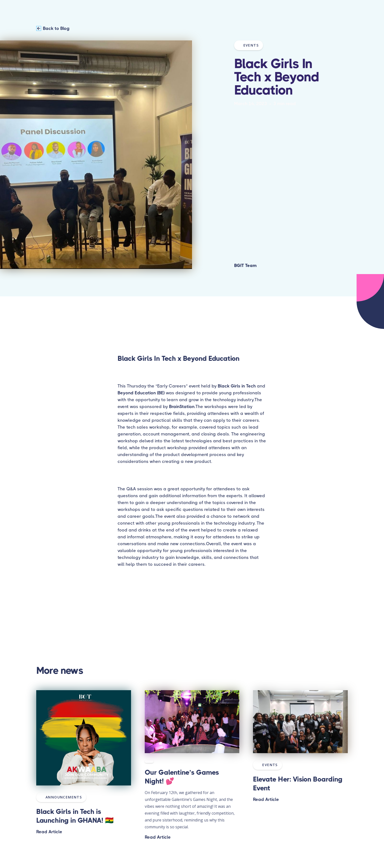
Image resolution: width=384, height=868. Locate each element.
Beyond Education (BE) (141, 393)
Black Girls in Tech (237, 386)
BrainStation (182, 407)
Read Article (49, 832)
